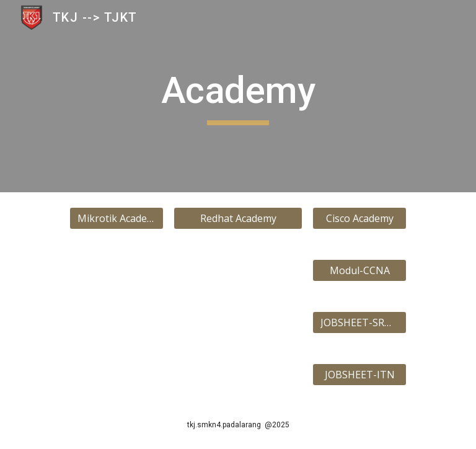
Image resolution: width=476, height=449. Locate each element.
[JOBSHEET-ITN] (359, 375)
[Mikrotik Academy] (116, 218)
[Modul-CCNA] (359, 270)
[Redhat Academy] (238, 218)
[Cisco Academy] (359, 218)
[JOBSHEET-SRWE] (359, 322)
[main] (238, 96)
